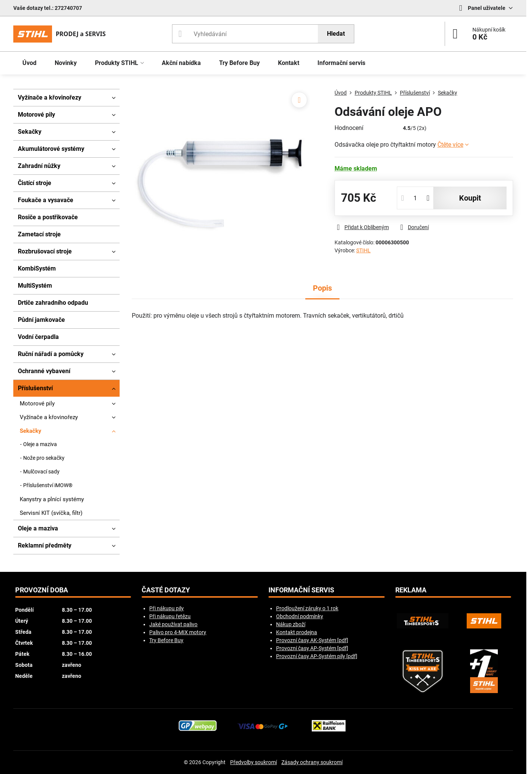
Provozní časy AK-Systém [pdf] (312, 640)
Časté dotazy (166, 590)
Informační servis (301, 590)
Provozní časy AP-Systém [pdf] (312, 648)
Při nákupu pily (167, 608)
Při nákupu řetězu (170, 616)
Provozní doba (42, 590)
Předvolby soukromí (253, 762)
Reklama (411, 590)
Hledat (336, 34)
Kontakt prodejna (297, 632)
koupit (470, 198)
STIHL (363, 250)
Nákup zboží (291, 624)
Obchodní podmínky (300, 616)
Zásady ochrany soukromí (312, 762)
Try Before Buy (166, 640)
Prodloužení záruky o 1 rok (307, 608)
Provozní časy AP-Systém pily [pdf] (317, 656)
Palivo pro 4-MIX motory (178, 632)
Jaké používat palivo (173, 624)
